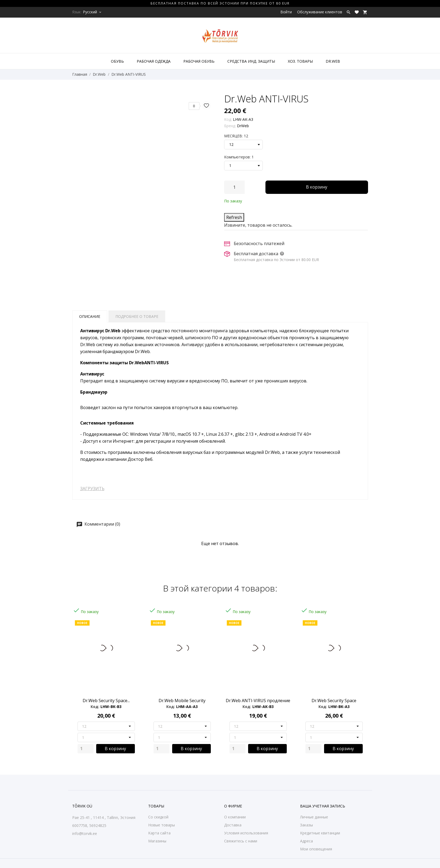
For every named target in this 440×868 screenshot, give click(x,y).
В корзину (317, 187)
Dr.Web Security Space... (106, 701)
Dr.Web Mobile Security (182, 701)
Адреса (306, 841)
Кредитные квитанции (320, 833)
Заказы (306, 825)
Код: (228, 119)
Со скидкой (158, 817)
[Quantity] (86, 749)
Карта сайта (159, 833)
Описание (90, 316)
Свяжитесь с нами (241, 841)
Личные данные (314, 817)
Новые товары (162, 825)
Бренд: (230, 126)
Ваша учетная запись (323, 806)
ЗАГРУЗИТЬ (92, 489)
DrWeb (243, 126)
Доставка (233, 825)
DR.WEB (333, 61)
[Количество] (234, 187)
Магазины (157, 841)
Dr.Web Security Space (334, 701)
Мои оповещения (316, 849)
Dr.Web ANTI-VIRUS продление (258, 701)
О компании (235, 817)
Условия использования (246, 833)
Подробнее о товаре (137, 316)
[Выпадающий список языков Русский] (92, 12)
